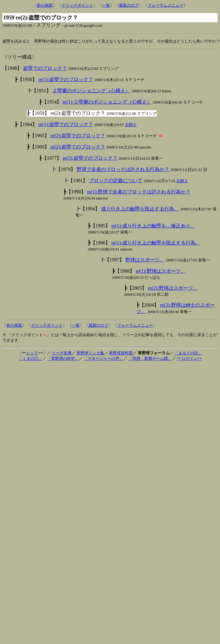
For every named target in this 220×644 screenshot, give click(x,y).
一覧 (106, 5)
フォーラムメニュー (165, 5)
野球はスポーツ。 (145, 260)
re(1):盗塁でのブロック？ (66, 80)
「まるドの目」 (188, 353)
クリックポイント (77, 5)
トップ (32, 353)
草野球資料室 (121, 353)
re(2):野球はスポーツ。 (173, 288)
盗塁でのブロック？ (45, 68)
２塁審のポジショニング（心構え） (91, 91)
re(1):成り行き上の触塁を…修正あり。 (153, 226)
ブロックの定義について (116, 181)
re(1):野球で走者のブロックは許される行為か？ (139, 192)
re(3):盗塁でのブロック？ (90, 158)
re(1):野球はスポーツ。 (161, 271)
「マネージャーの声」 (103, 359)
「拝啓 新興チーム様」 (150, 359)
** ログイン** (189, 359)
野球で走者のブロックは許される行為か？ (123, 170)
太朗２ (131, 125)
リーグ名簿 (62, 353)
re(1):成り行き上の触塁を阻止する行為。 (156, 243)
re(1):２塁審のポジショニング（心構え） (107, 102)
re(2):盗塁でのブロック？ (78, 136)
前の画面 (45, 5)
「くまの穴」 (30, 359)
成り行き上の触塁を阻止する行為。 (140, 209)
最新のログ (129, 5)
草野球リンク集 (90, 353)
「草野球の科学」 (63, 359)
